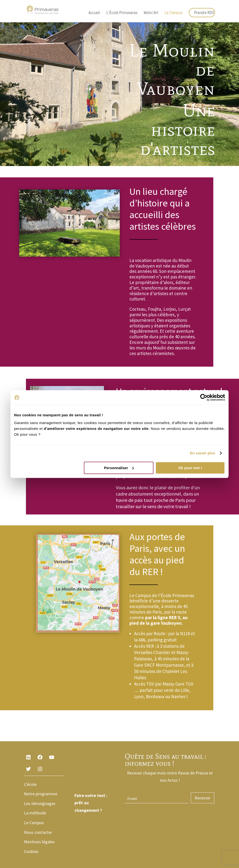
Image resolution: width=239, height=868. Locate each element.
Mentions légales (39, 842)
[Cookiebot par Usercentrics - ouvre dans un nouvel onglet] (204, 397)
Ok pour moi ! (190, 468)
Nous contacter (38, 832)
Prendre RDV (204, 12)
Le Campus (174, 13)
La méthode (35, 813)
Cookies (31, 851)
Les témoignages (40, 803)
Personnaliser (119, 468)
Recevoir (203, 798)
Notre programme (41, 794)
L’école (30, 784)
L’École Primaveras (122, 13)
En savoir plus (203, 453)
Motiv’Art (151, 13)
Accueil (94, 13)
